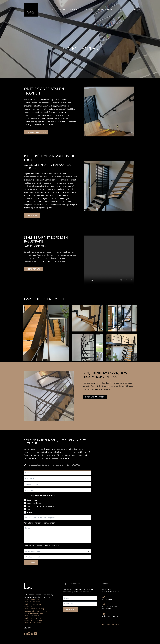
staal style (122, 10)
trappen (100, 10)
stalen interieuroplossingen (35, 609)
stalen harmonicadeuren (34, 618)
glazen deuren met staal (34, 613)
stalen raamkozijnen (33, 602)
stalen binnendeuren (33, 623)
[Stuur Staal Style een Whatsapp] (104, 604)
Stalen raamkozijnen (35, 503)
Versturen (31, 563)
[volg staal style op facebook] (25, 634)
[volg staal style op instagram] (29, 634)
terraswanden (88, 10)
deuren (62, 10)
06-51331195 (75, 465)
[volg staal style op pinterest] (32, 634)
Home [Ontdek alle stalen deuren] (54, 10)
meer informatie (34, 269)
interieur (111, 10)
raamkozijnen (74, 10)
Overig (30, 512)
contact (133, 10)
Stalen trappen (33, 509)
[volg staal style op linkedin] (35, 634)
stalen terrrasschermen (34, 604)
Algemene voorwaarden (111, 624)
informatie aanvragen (36, 132)
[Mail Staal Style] (104, 614)
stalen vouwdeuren (32, 616)
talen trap (29, 606)
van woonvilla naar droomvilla (36, 611)
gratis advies (32, 215)
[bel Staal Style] (104, 597)
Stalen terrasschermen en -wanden (40, 506)
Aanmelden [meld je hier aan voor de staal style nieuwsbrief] (71, 609)
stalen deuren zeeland (33, 620)
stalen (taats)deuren (32, 599)
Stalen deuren (33, 500)
